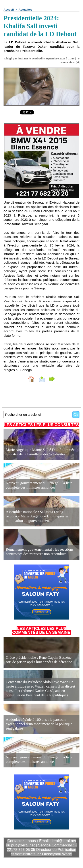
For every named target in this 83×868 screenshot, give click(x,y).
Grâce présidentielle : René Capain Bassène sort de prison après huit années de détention (39, 660)
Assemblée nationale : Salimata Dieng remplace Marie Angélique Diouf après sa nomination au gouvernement (37, 516)
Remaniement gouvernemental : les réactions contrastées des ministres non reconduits (40, 552)
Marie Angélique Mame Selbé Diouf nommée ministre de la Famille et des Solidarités (40, 452)
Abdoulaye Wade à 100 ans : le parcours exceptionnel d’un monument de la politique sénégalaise (39, 724)
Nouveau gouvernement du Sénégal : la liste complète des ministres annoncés (39, 485)
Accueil (9, 10)
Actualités (25, 10)
